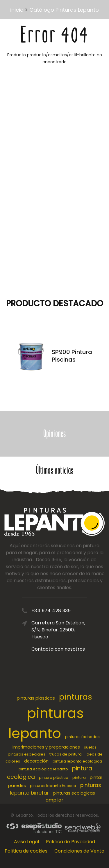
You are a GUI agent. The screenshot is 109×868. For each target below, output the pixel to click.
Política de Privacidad (70, 842)
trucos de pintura (66, 754)
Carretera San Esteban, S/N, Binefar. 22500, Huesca (58, 630)
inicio (17, 10)
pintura (79, 778)
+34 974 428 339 (51, 611)
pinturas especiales (27, 754)
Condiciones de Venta (79, 851)
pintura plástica (54, 778)
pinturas (76, 697)
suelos (90, 747)
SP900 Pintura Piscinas (72, 356)
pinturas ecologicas (74, 793)
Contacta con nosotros (58, 649)
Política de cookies (26, 851)
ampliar (54, 800)
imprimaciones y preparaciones (46, 747)
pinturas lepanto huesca (53, 786)
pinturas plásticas (36, 698)
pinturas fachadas (82, 737)
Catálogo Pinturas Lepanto (64, 10)
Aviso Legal (26, 842)
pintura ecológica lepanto (43, 769)
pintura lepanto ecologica (77, 761)
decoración (36, 761)
